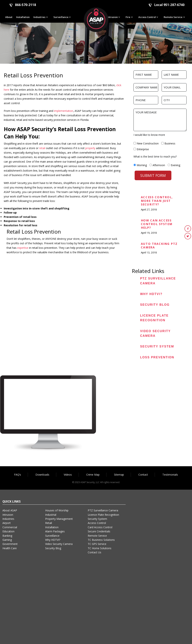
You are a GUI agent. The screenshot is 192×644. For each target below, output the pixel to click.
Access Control (147, 17)
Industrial (51, 515)
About (9, 17)
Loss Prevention (157, 357)
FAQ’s (18, 475)
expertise (23, 248)
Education (8, 531)
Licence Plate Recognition (103, 515)
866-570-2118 (25, 5)
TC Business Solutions (101, 540)
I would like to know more (149, 135)
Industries (39, 17)
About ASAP (10, 510)
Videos (68, 475)
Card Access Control (100, 527)
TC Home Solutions (100, 548)
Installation (23, 17)
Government (10, 544)
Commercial (10, 527)
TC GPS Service (97, 544)
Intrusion (112, 17)
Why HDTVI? (151, 294)
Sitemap (119, 475)
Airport (7, 523)
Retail (49, 523)
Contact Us (94, 552)
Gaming (7, 540)
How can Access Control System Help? (157, 224)
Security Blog (155, 305)
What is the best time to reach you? (155, 157)
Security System (157, 346)
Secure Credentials (99, 531)
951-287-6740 (174, 5)
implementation (64, 111)
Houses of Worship (57, 510)
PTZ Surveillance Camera (103, 510)
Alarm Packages (55, 531)
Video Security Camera (59, 544)
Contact (143, 475)
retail (42, 148)
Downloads (42, 475)
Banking (7, 536)
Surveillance (61, 17)
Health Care (10, 548)
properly (90, 148)
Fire (128, 17)
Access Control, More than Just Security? (157, 201)
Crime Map (93, 475)
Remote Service (173, 17)
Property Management (59, 519)
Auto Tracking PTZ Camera (159, 246)
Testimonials (170, 475)
